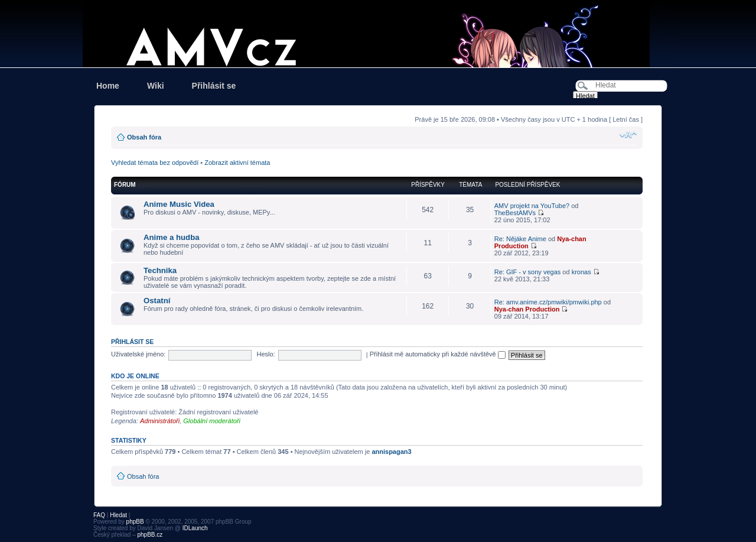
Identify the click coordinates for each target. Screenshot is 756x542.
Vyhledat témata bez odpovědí (155, 163)
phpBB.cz (150, 535)
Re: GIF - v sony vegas (527, 272)
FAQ (99, 515)
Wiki (156, 86)
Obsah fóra (144, 137)
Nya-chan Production (527, 309)
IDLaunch (195, 528)
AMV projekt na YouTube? (532, 206)
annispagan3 (391, 452)
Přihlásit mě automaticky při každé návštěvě (438, 354)
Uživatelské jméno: (138, 354)
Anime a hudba (172, 237)
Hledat (118, 515)
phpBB (135, 522)
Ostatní (157, 301)
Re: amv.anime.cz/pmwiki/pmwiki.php (548, 302)
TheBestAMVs (515, 213)
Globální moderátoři (212, 421)
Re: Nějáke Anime (520, 239)
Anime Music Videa (179, 204)
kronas (581, 272)
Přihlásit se (214, 86)
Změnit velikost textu (628, 135)
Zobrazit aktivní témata (237, 163)
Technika (160, 270)
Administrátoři (160, 421)
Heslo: (265, 354)
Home (108, 86)
